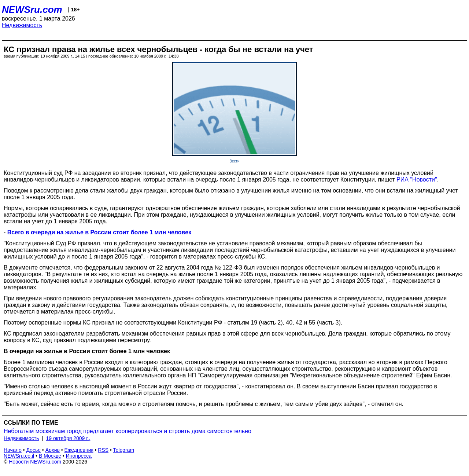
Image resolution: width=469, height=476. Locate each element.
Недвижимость (22, 25)
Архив (53, 450)
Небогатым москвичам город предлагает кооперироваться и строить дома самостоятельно (128, 431)
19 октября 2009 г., (68, 438)
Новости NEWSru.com (35, 462)
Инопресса (79, 456)
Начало (13, 450)
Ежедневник (79, 450)
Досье (33, 450)
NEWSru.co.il (19, 456)
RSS (103, 450)
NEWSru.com (32, 10)
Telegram (124, 450)
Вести (234, 161)
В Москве (50, 456)
